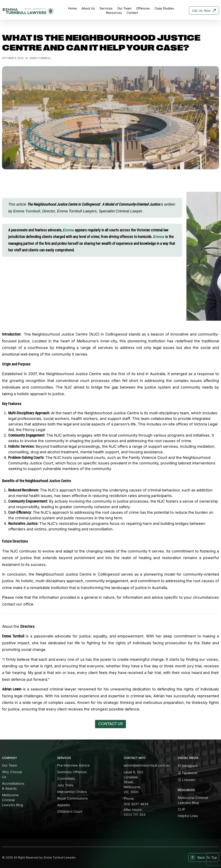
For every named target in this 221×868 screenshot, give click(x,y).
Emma (69, 230)
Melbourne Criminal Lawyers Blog (13, 800)
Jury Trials (65, 785)
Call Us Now (204, 11)
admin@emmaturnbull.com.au (147, 765)
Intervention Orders (72, 792)
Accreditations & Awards (13, 786)
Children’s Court (70, 811)
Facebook (189, 773)
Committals (66, 778)
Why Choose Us (12, 774)
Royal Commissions (72, 798)
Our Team (10, 765)
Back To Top (204, 857)
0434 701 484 (135, 815)
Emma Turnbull (27, 211)
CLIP (181, 809)
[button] (110, 724)
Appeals (63, 805)
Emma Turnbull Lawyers (60, 857)
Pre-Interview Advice (73, 765)
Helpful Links (188, 816)
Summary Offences (72, 772)
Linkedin (186, 780)
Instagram (188, 766)
